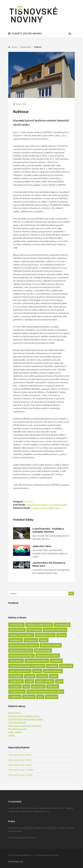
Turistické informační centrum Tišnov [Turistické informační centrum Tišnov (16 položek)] (45, 692)
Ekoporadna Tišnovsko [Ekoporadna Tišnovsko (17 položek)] (55, 630)
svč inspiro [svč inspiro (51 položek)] (15, 687)
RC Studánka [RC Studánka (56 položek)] (16, 676)
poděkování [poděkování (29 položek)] (66, 666)
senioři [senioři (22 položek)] (54, 676)
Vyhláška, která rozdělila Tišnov (46, 508)
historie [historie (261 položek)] (62, 635)
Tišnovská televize (17, 722)
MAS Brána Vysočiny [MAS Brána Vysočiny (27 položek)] (51, 645)
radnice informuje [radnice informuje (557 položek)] (53, 671)
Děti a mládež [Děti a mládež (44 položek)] (34, 630)
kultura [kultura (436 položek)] (44, 640)
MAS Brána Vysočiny (18, 729)
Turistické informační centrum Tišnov (26, 719)
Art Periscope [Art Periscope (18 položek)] (16, 625)
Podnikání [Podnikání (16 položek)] (52, 666)
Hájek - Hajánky (15, 732)
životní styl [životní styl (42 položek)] (52, 697)
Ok (71, 593)
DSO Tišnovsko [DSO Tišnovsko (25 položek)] (17, 630)
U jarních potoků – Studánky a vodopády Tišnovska (48, 530)
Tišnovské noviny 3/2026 (20, 765)
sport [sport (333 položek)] (59, 681)
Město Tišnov (14, 713)
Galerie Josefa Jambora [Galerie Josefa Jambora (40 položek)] (21, 635)
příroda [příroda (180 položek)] (37, 671)
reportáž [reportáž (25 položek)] (30, 676)
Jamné (11, 735)
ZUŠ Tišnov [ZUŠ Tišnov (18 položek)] (29, 697)
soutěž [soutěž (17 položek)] (29, 681)
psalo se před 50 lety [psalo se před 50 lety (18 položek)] (20, 671)
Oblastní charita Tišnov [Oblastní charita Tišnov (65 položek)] (37, 661)
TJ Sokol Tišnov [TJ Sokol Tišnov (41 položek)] (17, 692)
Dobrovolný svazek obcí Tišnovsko (25, 726)
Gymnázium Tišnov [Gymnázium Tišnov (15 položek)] (45, 635)
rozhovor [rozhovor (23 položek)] (42, 676)
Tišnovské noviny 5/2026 (20, 755)
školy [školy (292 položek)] (40, 697)
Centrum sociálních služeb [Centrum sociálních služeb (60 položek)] (39, 625)
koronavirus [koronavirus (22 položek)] (31, 640)
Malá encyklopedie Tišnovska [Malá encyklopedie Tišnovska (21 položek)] (24, 645)
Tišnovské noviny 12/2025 (20, 775)
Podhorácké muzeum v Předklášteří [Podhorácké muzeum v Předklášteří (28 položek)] (27, 666)
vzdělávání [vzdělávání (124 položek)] (15, 697)
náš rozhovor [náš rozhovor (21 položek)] (16, 661)
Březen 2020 (21, 104)
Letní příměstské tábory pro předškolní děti (47, 505)
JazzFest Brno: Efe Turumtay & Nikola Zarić (49, 564)
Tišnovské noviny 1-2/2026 (21, 770)
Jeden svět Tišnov (42, 546)
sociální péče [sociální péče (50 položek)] (16, 681)
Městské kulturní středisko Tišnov (24, 716)
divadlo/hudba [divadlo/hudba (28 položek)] (62, 625)
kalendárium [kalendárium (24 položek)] (16, 640)
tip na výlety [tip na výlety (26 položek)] (38, 687)
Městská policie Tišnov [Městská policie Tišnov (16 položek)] (48, 656)
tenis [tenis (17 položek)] (26, 687)
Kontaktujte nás (16, 861)
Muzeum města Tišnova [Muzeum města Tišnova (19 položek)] (21, 651)
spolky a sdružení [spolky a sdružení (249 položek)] (45, 681)
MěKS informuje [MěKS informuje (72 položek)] (43, 651)
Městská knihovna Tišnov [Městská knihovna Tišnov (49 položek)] (22, 656)
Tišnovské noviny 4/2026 (20, 760)
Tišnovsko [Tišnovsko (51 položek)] (53, 687)
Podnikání (28, 502)
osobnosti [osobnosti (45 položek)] (56, 661)
